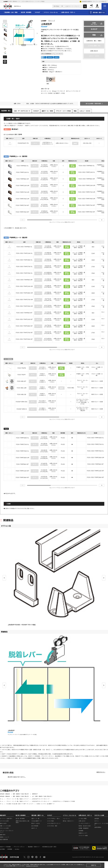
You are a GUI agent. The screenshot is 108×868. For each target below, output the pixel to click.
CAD (94, 23)
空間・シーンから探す (6, 826)
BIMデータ (34, 828)
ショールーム (66, 819)
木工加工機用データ (36, 821)
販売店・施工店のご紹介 (85, 826)
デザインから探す (4, 828)
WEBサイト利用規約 (34, 756)
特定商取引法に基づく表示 (49, 847)
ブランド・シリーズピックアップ (7, 831)
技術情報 (81, 831)
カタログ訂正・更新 (52, 826)
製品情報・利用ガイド (34, 847)
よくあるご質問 (83, 819)
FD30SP (10, 733)
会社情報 (2, 849)
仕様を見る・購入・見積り (94, 41)
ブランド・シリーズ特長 (63, 111)
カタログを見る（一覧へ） (54, 819)
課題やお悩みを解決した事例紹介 (22, 822)
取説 (94, 35)
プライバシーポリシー (48, 756)
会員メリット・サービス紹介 (101, 824)
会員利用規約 (98, 827)
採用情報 (10, 849)
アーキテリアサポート (84, 823)
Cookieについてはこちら (32, 866)
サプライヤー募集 (83, 836)
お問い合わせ (94, 51)
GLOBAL (17, 849)
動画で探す (3, 835)
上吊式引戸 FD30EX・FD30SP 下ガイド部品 (22, 625)
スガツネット (12, 6)
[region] (54, 142)
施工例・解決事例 (20, 819)
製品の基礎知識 (4, 839)
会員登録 (97, 819)
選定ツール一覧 (35, 819)
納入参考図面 (35, 826)
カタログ (94, 29)
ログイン (97, 821)
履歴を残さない (101, 772)
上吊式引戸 (11, 731)
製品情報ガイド (59, 756)
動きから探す (3, 823)
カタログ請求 (50, 821)
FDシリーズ (52, 21)
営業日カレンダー (83, 833)
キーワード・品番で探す (6, 819)
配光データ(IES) (36, 823)
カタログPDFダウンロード (54, 823)
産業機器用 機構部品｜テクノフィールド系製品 (92, 2)
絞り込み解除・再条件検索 (93, 104)
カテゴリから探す (4, 821)
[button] (37, 33)
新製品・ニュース (4, 837)
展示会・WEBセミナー (69, 821)
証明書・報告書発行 (84, 828)
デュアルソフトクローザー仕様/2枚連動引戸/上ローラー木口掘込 (22, 735)
